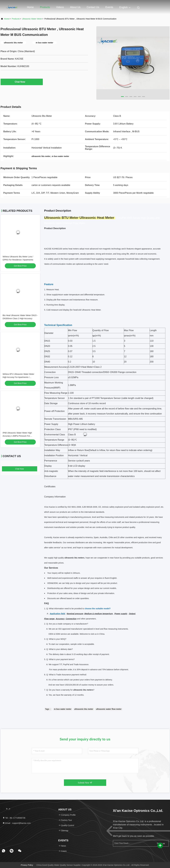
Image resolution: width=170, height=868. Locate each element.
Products (45, 7)
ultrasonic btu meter (84, 709)
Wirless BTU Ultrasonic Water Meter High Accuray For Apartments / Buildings (18, 377)
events (109, 7)
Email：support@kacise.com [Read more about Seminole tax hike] (17, 823)
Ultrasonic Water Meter (32, 19)
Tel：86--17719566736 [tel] (14, 818)
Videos (60, 7)
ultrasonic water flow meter (109, 709)
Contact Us (93, 7)
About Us (75, 7)
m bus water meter (63, 709)
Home (30, 7)
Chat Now (22, 82)
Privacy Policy (27, 865)
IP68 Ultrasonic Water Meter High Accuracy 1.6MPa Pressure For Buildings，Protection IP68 (17, 436)
